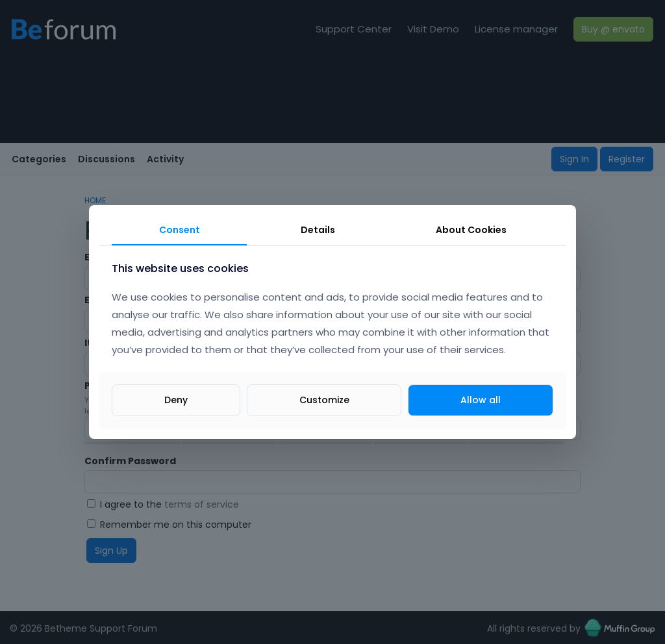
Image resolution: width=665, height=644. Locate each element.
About (471, 230)
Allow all (481, 400)
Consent (180, 230)
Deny (176, 400)
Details (318, 230)
